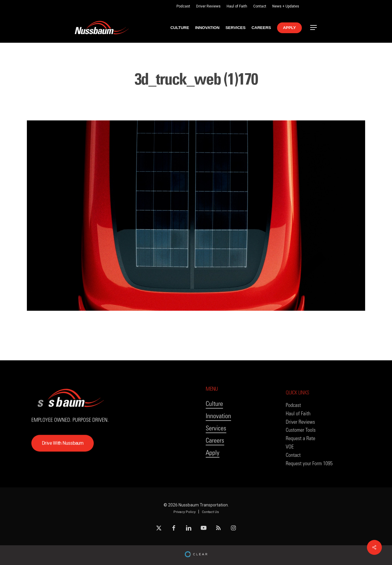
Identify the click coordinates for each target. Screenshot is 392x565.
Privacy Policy (185, 512)
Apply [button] (213, 467)
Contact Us (210, 512)
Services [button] (216, 442)
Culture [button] (214, 418)
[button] (314, 28)
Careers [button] (215, 454)
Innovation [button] (218, 430)
